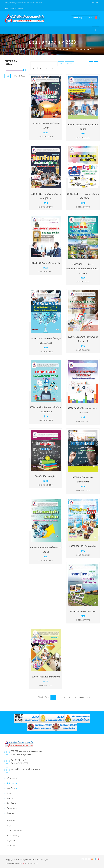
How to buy (12, 821)
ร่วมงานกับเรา (12, 808)
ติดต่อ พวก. (11, 813)
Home (16, 49)
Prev (47, 697)
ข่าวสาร (10, 793)
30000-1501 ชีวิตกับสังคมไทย (83, 546)
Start (40, 697)
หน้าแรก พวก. (12, 778)
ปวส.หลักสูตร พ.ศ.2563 (64, 49)
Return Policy (13, 836)
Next (82, 697)
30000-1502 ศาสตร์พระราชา (83, 611)
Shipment (11, 846)
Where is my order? (15, 831)
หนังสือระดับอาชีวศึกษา (42, 49)
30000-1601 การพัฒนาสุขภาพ (46, 677)
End (88, 697)
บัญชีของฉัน (94, 3)
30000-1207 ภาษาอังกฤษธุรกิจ (46, 263)
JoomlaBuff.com (32, 863)
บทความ (10, 798)
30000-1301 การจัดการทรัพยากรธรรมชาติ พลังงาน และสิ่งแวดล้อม (83, 269)
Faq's (9, 826)
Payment (11, 841)
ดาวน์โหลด (12, 788)
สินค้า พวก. (26, 49)
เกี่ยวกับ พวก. (12, 803)
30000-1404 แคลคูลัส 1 (46, 476)
